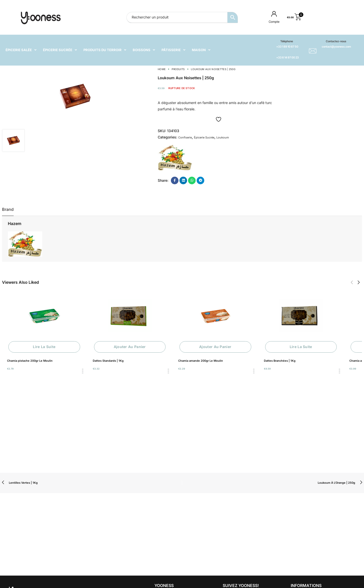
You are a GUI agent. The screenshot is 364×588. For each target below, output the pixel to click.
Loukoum (223, 137)
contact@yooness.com (336, 47)
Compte (274, 22)
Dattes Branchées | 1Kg (280, 361)
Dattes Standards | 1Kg (108, 361)
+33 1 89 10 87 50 (287, 47)
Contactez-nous (336, 41)
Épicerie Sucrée (204, 137)
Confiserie (185, 137)
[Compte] (274, 14)
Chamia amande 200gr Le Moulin (201, 361)
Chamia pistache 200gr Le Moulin (30, 361)
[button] (352, 282)
